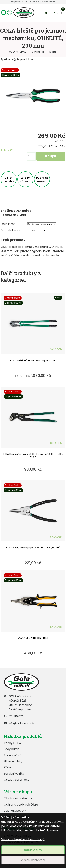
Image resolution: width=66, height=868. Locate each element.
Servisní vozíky (14, 774)
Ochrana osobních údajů (21, 805)
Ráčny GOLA (12, 743)
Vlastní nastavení (33, 860)
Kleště (53, 52)
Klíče (7, 767)
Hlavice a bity (13, 761)
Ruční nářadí (38, 52)
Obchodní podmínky (18, 798)
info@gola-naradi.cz (23, 723)
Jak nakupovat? (15, 811)
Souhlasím (33, 850)
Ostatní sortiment (16, 780)
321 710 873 (16, 716)
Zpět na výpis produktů (17, 59)
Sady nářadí (12, 749)
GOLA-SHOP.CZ (18, 52)
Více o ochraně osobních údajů (23, 839)
